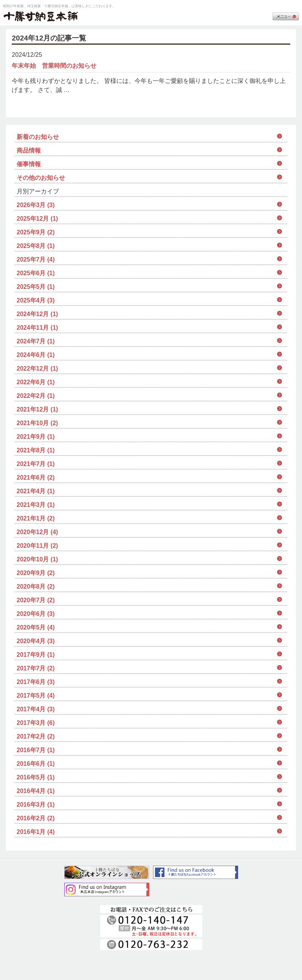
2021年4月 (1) (36, 491)
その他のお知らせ (41, 178)
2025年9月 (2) (36, 232)
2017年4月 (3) (36, 709)
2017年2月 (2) (36, 736)
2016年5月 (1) (36, 777)
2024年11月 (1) (37, 328)
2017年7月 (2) (36, 668)
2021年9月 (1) (36, 437)
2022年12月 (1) (37, 368)
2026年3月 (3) (36, 205)
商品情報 (29, 150)
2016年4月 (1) (36, 791)
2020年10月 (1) (37, 559)
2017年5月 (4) (36, 696)
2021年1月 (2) (36, 518)
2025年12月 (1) (37, 219)
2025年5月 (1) (36, 287)
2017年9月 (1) (36, 655)
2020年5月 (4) (36, 627)
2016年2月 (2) (36, 818)
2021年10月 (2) (37, 423)
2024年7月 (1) (36, 341)
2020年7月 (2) (36, 600)
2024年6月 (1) (36, 355)
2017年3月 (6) (36, 723)
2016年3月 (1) (36, 805)
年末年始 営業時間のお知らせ (54, 66)
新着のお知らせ (38, 137)
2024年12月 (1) (37, 314)
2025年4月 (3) (36, 300)
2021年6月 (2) (36, 478)
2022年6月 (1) (36, 382)
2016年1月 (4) (36, 832)
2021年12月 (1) (37, 409)
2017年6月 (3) (36, 682)
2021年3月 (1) (36, 505)
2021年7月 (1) (36, 464)
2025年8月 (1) (36, 246)
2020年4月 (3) (36, 641)
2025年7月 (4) (36, 259)
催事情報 (29, 164)
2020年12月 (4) (37, 532)
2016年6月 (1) (36, 764)
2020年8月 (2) (36, 587)
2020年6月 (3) (36, 614)
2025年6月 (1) (36, 273)
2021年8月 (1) (36, 450)
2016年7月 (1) (36, 750)
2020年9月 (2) (36, 573)
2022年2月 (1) (36, 396)
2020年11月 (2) (37, 546)
